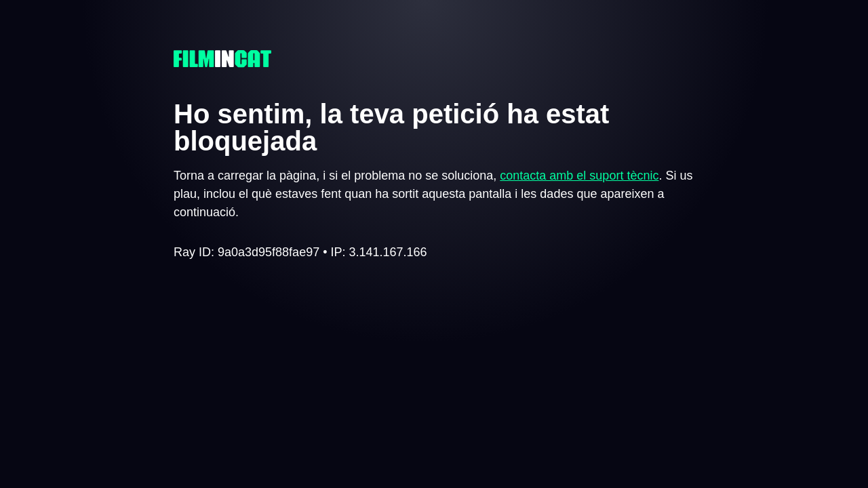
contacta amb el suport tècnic (579, 176)
